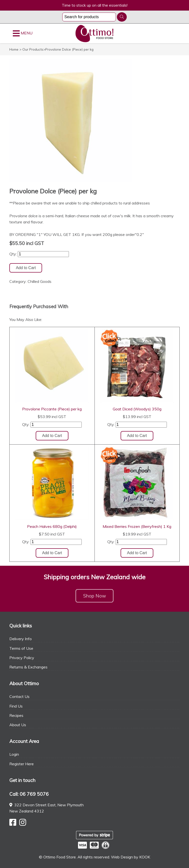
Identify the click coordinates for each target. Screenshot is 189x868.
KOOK (145, 857)
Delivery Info (21, 639)
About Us (18, 725)
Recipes (16, 715)
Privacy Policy (22, 658)
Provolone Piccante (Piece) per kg (52, 409)
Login (14, 754)
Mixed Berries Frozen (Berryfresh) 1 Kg (137, 526)
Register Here (22, 764)
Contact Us (19, 696)
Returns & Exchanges (28, 667)
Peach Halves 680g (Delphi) (52, 526)
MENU (23, 33)
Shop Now (95, 598)
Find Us (16, 706)
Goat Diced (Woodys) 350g (137, 409)
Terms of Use (21, 648)
